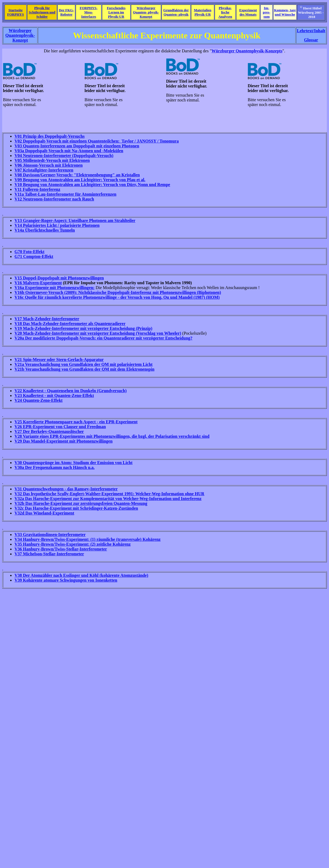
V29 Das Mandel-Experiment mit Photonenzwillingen (63, 441)
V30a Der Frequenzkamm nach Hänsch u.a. (55, 467)
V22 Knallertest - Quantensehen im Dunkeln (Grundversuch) (71, 391)
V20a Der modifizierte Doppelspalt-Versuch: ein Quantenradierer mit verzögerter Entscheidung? (103, 338)
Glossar (311, 40)
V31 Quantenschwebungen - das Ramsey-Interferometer (66, 489)
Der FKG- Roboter (66, 12)
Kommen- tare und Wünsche (285, 12)
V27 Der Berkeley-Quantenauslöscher (49, 431)
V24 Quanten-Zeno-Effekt (39, 400)
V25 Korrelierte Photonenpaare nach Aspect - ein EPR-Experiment (76, 422)
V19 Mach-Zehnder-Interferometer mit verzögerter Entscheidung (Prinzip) (83, 328)
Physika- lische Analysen (225, 12)
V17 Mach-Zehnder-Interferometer (47, 319)
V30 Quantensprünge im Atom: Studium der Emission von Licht (74, 463)
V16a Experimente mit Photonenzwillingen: (54, 288)
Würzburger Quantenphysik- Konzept (20, 35)
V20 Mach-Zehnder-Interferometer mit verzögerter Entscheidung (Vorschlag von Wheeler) (98, 333)
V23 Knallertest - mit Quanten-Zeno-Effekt (54, 395)
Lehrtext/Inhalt (311, 31)
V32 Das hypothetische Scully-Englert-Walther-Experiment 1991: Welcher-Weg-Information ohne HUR (109, 494)
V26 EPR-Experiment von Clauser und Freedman (60, 427)
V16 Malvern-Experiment (38, 283)
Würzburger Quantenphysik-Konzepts (247, 51)
